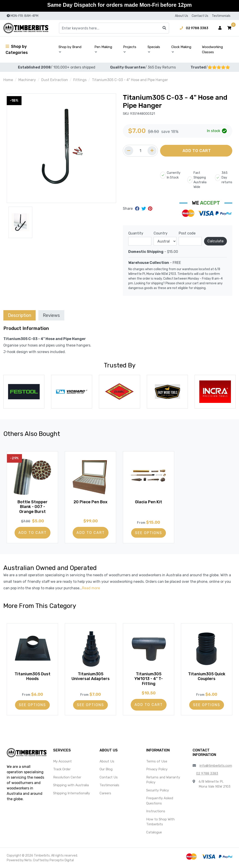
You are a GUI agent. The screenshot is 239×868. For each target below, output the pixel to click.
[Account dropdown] (220, 28)
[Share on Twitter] (144, 209)
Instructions (156, 811)
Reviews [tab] (51, 315)
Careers (105, 793)
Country (161, 233)
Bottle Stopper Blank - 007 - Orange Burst (33, 507)
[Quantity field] (140, 151)
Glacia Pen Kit (149, 502)
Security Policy (158, 790)
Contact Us (200, 16)
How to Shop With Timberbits (160, 822)
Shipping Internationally (72, 793)
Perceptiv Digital (62, 860)
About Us (181, 16)
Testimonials (221, 16)
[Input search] (114, 28)
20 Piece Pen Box (90, 502)
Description (20, 315)
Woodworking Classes (212, 50)
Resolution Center (67, 777)
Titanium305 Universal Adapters (91, 676)
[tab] (20, 315)
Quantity (136, 233)
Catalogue (154, 832)
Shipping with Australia (71, 785)
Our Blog (106, 769)
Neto (28, 860)
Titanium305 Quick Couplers (207, 676)
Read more (91, 588)
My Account (62, 761)
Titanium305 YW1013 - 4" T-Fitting (149, 679)
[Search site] (164, 28)
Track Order (62, 769)
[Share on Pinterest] (150, 209)
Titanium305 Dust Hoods (33, 676)
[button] (229, 28)
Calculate (215, 241)
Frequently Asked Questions (160, 801)
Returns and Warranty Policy (163, 780)
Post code (187, 233)
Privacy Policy (157, 769)
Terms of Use (157, 761)
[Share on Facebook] (138, 209)
